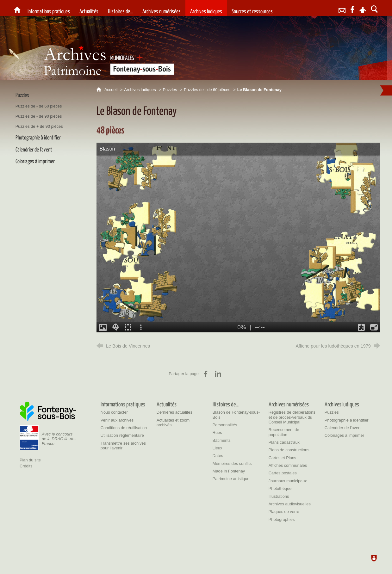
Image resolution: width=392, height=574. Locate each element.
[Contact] (342, 8)
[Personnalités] (225, 425)
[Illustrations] (279, 496)
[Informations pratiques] (49, 8)
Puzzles (170, 90)
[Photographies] (282, 519)
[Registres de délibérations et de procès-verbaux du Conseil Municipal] (292, 417)
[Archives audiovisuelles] (290, 504)
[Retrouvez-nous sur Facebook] (352, 8)
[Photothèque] (280, 488)
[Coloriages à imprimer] (344, 435)
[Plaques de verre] (284, 512)
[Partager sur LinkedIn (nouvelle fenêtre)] (218, 374)
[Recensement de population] (284, 432)
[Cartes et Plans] (283, 458)
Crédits (26, 466)
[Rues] (217, 432)
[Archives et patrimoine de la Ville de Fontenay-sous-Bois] (17, 8)
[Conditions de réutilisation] (124, 428)
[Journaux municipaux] (288, 481)
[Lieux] (218, 448)
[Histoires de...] (120, 8)
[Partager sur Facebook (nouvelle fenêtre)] (206, 374)
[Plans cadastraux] (284, 442)
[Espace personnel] (363, 8)
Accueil (112, 90)
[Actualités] (89, 8)
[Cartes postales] (283, 473)
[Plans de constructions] (289, 450)
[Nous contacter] (114, 412)
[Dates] (218, 456)
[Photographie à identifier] (347, 420)
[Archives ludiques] (206, 8)
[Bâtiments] (222, 440)
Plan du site (30, 460)
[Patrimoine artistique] (231, 479)
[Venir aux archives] (117, 420)
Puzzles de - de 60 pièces (207, 90)
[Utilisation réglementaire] (122, 435)
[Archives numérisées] (162, 8)
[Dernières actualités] (174, 412)
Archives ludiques (140, 90)
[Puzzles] (332, 412)
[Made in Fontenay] (229, 471)
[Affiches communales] (288, 465)
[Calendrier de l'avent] (343, 428)
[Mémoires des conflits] (232, 463)
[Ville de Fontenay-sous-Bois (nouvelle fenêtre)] (48, 411)
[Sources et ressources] (252, 8)
